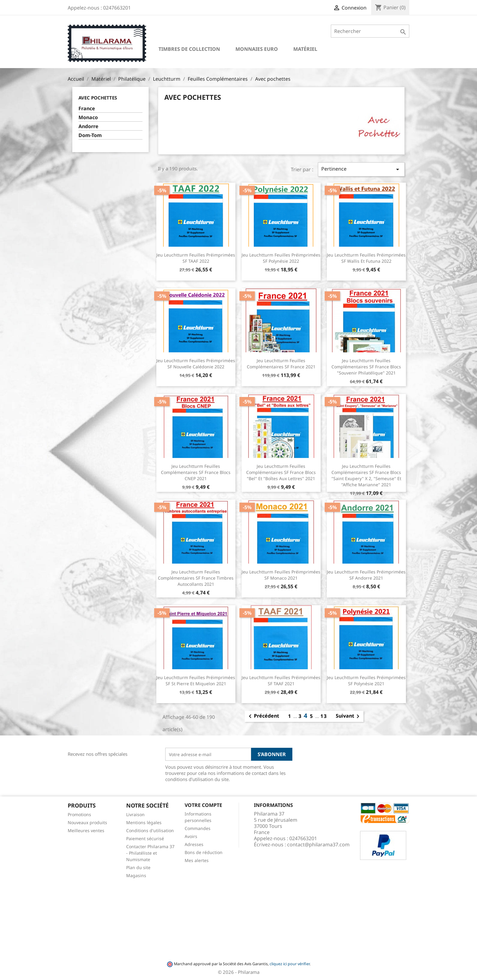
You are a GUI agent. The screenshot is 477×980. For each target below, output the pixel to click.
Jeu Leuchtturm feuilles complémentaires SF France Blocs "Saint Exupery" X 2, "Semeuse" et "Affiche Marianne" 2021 (366, 475)
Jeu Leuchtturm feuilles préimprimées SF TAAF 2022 (196, 258)
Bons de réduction (204, 852)
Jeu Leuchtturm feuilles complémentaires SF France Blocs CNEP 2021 (196, 472)
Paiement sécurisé (145, 838)
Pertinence (361, 169)
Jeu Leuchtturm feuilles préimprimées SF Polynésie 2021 (366, 680)
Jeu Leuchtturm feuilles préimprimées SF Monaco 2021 (281, 575)
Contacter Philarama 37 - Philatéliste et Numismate (150, 853)
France (87, 109)
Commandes (198, 828)
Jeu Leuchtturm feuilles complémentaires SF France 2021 (281, 364)
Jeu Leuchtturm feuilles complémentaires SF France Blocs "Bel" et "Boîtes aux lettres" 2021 (281, 472)
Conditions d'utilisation (150, 830)
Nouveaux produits (87, 822)
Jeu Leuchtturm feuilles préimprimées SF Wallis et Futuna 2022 (366, 258)
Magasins (136, 875)
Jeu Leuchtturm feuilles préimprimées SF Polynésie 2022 (281, 258)
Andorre (88, 126)
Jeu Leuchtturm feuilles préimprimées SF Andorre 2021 (366, 575)
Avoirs (191, 836)
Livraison (135, 814)
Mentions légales (144, 822)
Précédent (263, 716)
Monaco (88, 117)
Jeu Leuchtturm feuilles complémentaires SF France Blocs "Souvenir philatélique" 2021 (366, 367)
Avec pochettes (98, 98)
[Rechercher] (370, 31)
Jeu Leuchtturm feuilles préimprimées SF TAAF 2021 (281, 680)
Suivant (349, 716)
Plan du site (138, 867)
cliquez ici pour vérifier (290, 964)
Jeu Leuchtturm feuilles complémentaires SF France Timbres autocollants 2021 (196, 578)
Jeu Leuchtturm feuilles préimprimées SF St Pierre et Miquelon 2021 (196, 680)
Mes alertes (197, 860)
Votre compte (203, 805)
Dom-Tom (90, 135)
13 (324, 716)
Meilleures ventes (86, 830)
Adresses (194, 844)
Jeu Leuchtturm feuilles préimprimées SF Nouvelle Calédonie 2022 (196, 364)
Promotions (79, 814)
